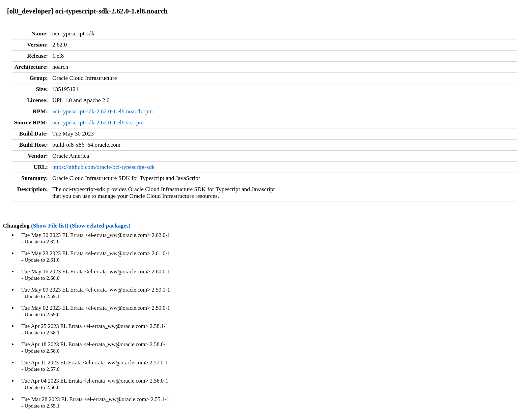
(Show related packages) (100, 226)
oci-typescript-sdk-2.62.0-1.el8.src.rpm (98, 123)
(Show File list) (50, 226)
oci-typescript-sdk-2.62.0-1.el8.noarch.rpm (103, 111)
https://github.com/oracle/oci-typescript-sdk (104, 167)
